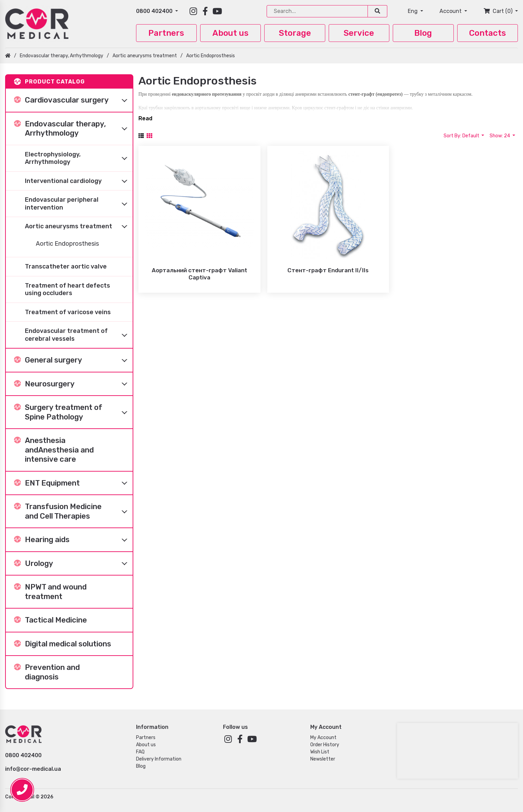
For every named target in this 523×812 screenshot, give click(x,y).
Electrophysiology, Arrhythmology (79, 158)
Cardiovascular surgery (73, 100)
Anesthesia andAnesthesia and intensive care (54, 450)
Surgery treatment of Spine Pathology (73, 412)
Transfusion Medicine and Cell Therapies (73, 511)
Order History (325, 745)
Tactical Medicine (50, 620)
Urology (73, 563)
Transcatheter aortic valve (66, 266)
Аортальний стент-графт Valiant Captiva (199, 274)
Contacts (488, 33)
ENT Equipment (73, 483)
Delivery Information (159, 759)
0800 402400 (155, 11)
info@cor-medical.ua (33, 769)
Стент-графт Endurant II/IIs (328, 270)
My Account (323, 738)
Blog (423, 33)
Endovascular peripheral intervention (79, 204)
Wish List (320, 752)
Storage (295, 33)
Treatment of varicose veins (68, 312)
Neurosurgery (73, 384)
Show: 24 (500, 136)
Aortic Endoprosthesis (211, 56)
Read (145, 118)
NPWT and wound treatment (50, 592)
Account (451, 11)
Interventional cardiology (79, 181)
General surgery (73, 360)
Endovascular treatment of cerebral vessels (79, 335)
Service (359, 33)
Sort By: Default (462, 136)
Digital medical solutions (63, 644)
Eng (413, 11)
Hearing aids (73, 540)
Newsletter (323, 759)
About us (230, 33)
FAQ (140, 752)
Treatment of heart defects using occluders (68, 289)
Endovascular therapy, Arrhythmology (62, 56)
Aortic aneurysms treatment (145, 56)
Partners (166, 33)
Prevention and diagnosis (47, 672)
